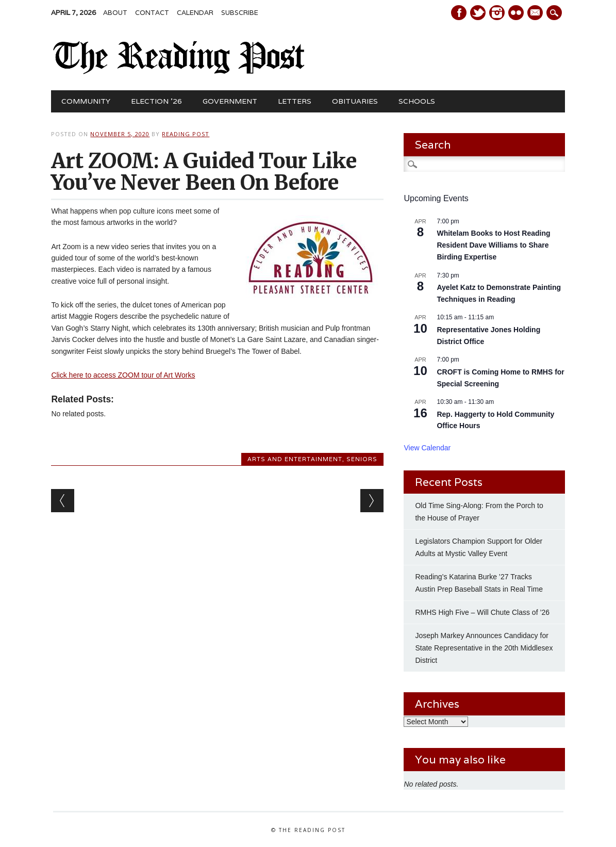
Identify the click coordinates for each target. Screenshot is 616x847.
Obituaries (355, 101)
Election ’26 (156, 101)
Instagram (497, 13)
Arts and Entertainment (295, 459)
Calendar (195, 13)
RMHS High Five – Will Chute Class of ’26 (482, 612)
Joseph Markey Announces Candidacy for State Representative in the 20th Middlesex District (484, 648)
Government (230, 101)
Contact (152, 13)
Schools (417, 101)
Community (86, 101)
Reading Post (186, 134)
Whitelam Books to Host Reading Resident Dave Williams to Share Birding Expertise (493, 245)
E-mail (536, 13)
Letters (295, 101)
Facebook (459, 13)
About (115, 13)
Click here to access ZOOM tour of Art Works (123, 375)
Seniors (362, 459)
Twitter (478, 13)
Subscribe (240, 13)
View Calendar (427, 448)
